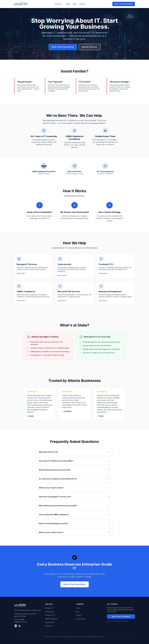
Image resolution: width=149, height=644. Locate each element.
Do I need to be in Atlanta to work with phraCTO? (74, 479)
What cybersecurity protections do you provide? (74, 506)
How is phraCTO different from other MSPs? (74, 461)
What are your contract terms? (74, 532)
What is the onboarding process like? (74, 523)
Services (59, 4)
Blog (75, 4)
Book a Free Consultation (124, 4)
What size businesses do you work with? (74, 470)
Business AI (49, 626)
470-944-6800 (19, 619)
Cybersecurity (50, 612)
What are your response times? (74, 488)
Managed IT (49, 608)
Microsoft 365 (50, 622)
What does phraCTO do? (74, 452)
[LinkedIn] (19, 626)
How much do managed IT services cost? (74, 497)
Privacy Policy (81, 619)
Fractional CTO (50, 615)
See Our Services (89, 47)
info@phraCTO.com (21, 622)
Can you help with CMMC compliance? (74, 515)
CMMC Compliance (51, 619)
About (68, 4)
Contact (82, 4)
